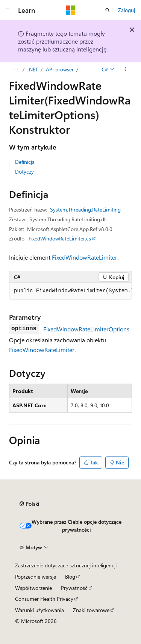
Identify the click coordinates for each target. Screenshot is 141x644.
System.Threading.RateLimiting (85, 209)
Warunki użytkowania (39, 610)
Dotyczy (24, 172)
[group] (70, 291)
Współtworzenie (33, 588)
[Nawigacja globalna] (8, 10)
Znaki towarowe (91, 610)
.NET (33, 69)
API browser (60, 69)
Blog (70, 577)
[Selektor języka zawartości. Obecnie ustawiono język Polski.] (30, 504)
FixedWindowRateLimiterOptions (86, 329)
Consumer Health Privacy (44, 599)
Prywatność (74, 588)
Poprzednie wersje (36, 577)
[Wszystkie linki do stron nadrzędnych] (16, 70)
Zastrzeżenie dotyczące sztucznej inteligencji (66, 565)
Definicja (25, 162)
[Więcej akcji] (125, 70)
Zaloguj (127, 10)
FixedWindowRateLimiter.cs (60, 238)
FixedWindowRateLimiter (85, 257)
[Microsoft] (71, 10)
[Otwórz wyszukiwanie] (108, 10)
